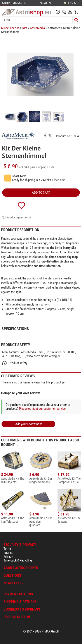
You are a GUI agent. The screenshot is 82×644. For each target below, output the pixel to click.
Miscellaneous (10, 28)
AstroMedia (37, 28)
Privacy (8, 556)
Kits (25, 28)
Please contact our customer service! (43, 409)
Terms (8, 549)
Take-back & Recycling (18, 560)
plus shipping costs (42, 167)
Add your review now (29, 424)
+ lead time (59, 180)
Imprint (8, 553)
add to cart (41, 193)
